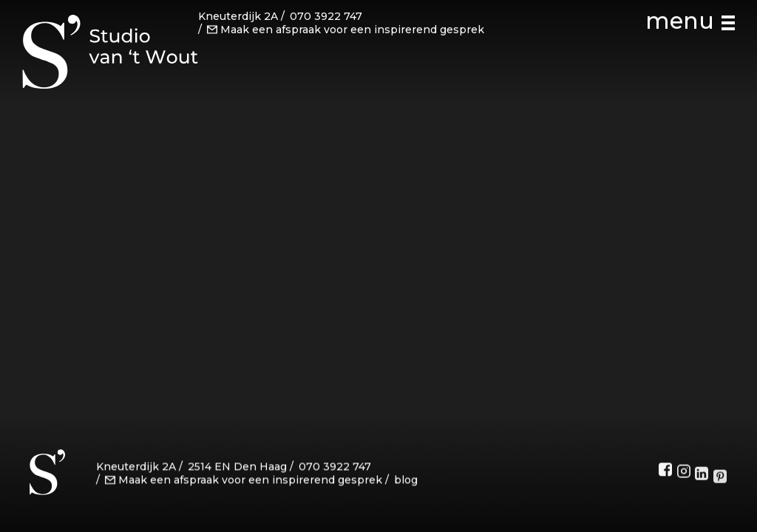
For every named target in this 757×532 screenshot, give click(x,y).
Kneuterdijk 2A (238, 16)
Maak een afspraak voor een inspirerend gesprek (346, 28)
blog (406, 482)
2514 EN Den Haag (237, 469)
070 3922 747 (326, 16)
